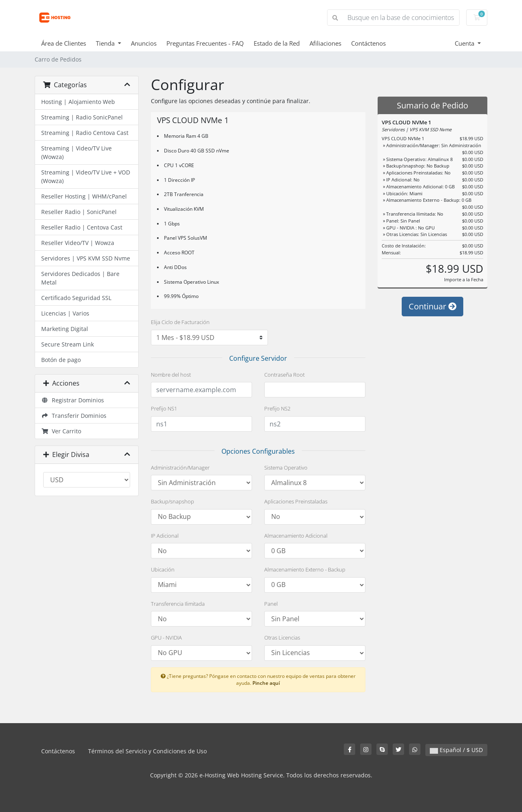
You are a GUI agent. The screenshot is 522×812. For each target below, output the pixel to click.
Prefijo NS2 (277, 408)
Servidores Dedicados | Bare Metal (80, 278)
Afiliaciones (325, 43)
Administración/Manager (180, 468)
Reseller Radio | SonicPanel (79, 212)
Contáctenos (368, 43)
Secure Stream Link (67, 344)
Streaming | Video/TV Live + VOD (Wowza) (86, 177)
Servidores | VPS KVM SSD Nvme (86, 258)
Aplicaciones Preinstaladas (296, 501)
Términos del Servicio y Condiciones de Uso (147, 751)
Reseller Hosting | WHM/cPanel (84, 196)
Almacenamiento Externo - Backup (305, 569)
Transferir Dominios (74, 416)
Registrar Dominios (73, 400)
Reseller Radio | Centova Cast (82, 227)
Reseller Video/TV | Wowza (78, 243)
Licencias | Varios (65, 313)
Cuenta (465, 43)
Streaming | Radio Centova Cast (85, 133)
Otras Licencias (282, 638)
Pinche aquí (266, 683)
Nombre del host (171, 375)
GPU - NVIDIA (166, 638)
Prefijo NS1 (164, 408)
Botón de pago (61, 360)
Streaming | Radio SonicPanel (82, 117)
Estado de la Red (277, 43)
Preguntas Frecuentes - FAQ (205, 43)
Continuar (432, 310)
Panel (271, 604)
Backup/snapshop (173, 501)
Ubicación (163, 569)
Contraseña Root (284, 375)
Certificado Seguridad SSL (76, 298)
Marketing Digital (65, 329)
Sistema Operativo (286, 468)
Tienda (106, 43)
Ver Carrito (61, 431)
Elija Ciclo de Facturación (180, 322)
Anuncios (144, 43)
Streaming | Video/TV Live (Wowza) (76, 152)
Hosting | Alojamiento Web (78, 102)
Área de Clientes (64, 43)
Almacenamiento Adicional (296, 536)
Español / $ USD (456, 750)
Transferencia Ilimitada (178, 604)
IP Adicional (165, 536)
